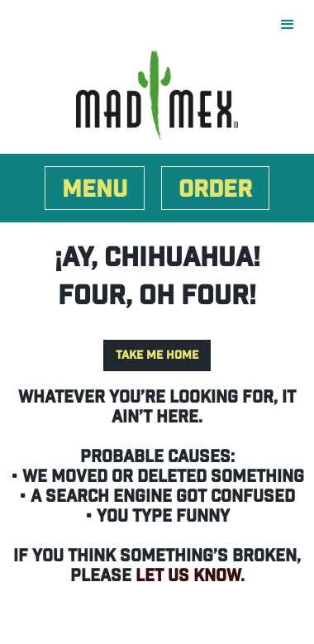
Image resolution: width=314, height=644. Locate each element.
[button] (296, 25)
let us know (188, 576)
